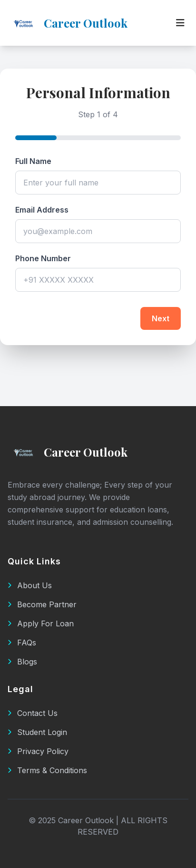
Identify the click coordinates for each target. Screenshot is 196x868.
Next (161, 318)
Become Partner (42, 604)
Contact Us (33, 713)
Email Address (42, 210)
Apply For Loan (41, 623)
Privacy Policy (38, 751)
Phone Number (43, 258)
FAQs (22, 643)
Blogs (22, 662)
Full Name (33, 161)
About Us (30, 585)
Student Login (37, 732)
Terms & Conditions (47, 770)
